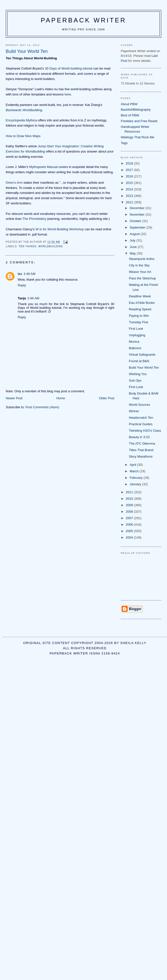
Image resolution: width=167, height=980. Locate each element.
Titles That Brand (141, 450)
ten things (28, 246)
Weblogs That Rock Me (138, 137)
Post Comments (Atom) (42, 407)
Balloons (135, 348)
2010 (130, 499)
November (138, 214)
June (134, 247)
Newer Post (14, 398)
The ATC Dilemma (142, 444)
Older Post (107, 398)
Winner (134, 411)
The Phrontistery (34, 219)
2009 (130, 505)
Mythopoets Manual (43, 167)
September (138, 227)
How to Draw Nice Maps (23, 136)
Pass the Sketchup (142, 278)
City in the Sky (139, 265)
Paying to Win (139, 316)
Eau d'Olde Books (142, 303)
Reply (22, 285)
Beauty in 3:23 (139, 437)
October (136, 221)
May (133, 253)
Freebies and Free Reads (139, 121)
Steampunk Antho (142, 259)
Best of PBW (130, 115)
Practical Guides (141, 424)
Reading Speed (140, 309)
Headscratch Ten (141, 418)
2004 (130, 537)
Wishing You (138, 374)
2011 (130, 492)
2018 (130, 163)
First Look (136, 329)
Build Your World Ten (144, 367)
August (135, 234)
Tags (124, 143)
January (136, 484)
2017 (130, 170)
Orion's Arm (14, 183)
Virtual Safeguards (142, 355)
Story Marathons (141, 456)
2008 (130, 512)
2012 (130, 202)
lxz (20, 274)
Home (61, 398)
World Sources (139, 405)
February (137, 478)
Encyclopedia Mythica (21, 120)
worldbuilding (51, 246)
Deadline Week (140, 296)
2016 (130, 176)
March (135, 471)
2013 (130, 196)
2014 (130, 189)
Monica (134, 342)
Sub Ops (135, 380)
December (138, 208)
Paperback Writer (84, 20)
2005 (130, 531)
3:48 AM (29, 274)
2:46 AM (33, 298)
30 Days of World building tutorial (69, 68)
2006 (130, 525)
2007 (130, 518)
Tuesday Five (139, 322)
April (133, 465)
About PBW (129, 104)
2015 (130, 183)
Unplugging (137, 335)
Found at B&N (139, 361)
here (68, 94)
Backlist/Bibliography (136, 110)
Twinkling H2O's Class (145, 431)
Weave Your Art (140, 272)
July (133, 240)
